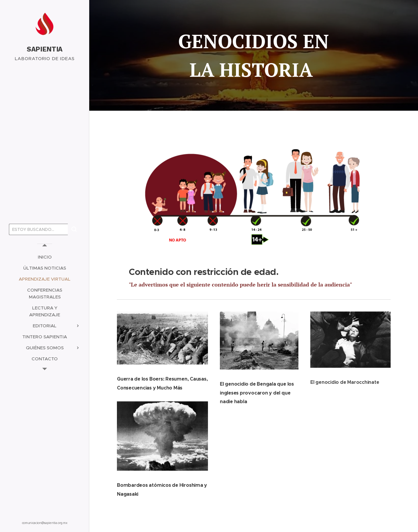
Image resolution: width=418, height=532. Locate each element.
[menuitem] (45, 257)
